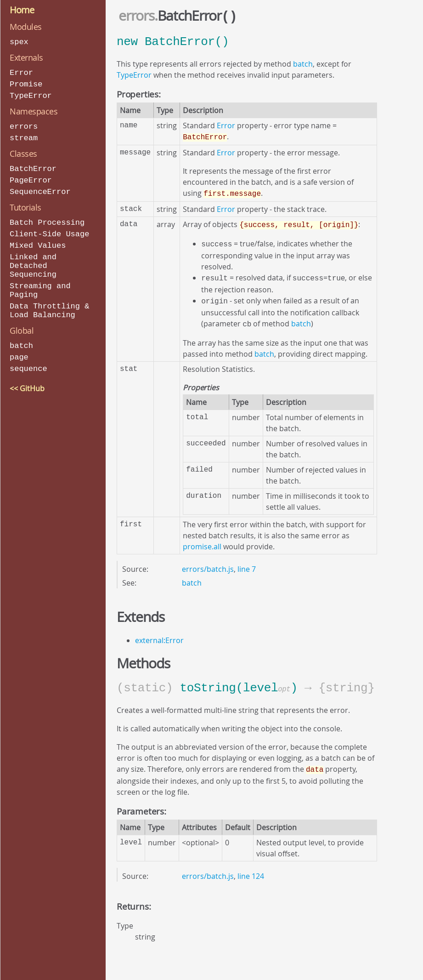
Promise (26, 83)
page (19, 348)
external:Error (159, 633)
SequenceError (40, 188)
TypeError (31, 94)
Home (22, 10)
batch (21, 337)
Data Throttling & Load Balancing (49, 302)
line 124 (251, 868)
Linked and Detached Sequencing (33, 259)
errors (24, 124)
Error (21, 72)
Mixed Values (38, 240)
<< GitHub (27, 378)
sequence (28, 359)
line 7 (247, 562)
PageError (31, 177)
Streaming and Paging (40, 283)
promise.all (202, 539)
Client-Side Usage (49, 229)
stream (24, 135)
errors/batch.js (208, 562)
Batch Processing (47, 218)
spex (19, 42)
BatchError (33, 166)
